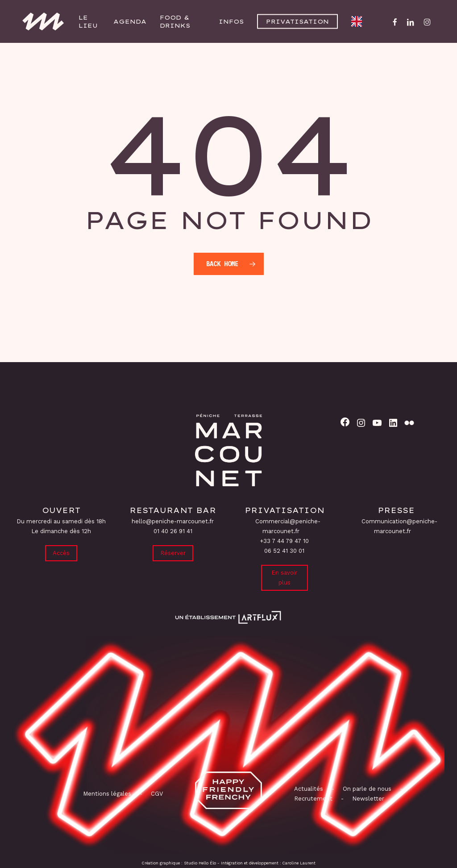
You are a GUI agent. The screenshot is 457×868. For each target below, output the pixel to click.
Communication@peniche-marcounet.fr (399, 526)
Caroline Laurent (299, 863)
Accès (61, 553)
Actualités (309, 789)
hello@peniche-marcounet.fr (173, 521)
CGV (157, 794)
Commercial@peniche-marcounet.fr (288, 526)
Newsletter (368, 799)
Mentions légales (107, 794)
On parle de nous (366, 789)
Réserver (173, 553)
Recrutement (313, 799)
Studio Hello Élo (200, 863)
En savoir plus (284, 578)
